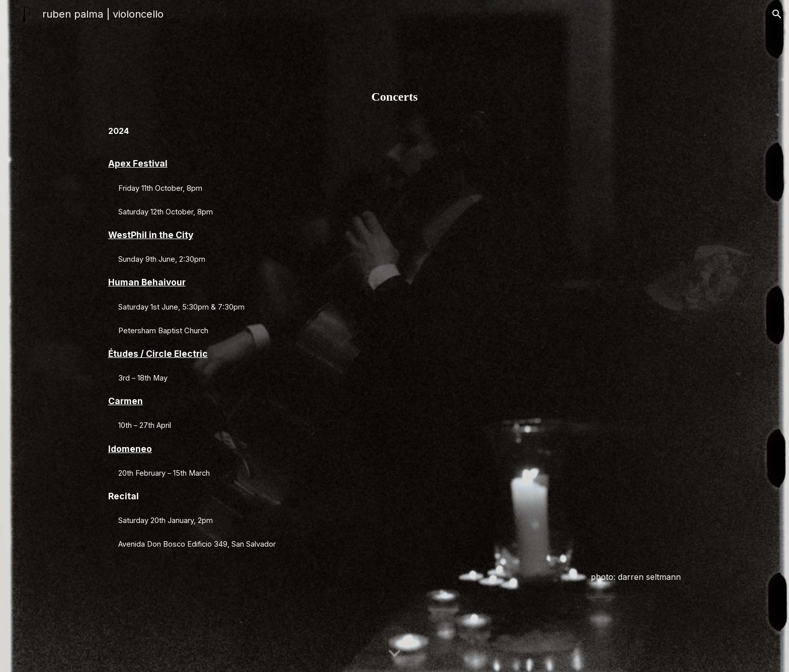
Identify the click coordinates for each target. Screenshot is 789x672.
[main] (395, 336)
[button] (777, 14)
